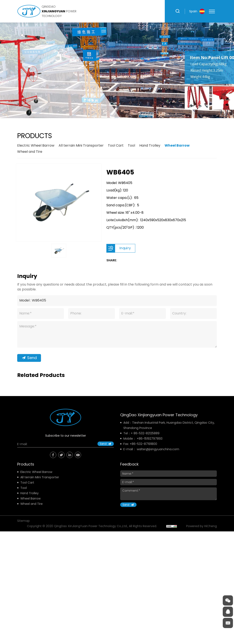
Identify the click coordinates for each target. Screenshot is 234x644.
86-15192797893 (151, 439)
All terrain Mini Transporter (81, 145)
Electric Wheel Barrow (36, 145)
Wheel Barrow (177, 145)
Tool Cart (116, 145)
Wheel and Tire (30, 152)
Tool (131, 145)
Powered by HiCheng (202, 526)
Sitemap (23, 521)
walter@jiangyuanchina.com (158, 449)
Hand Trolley (150, 145)
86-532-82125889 (147, 433)
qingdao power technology (59, 11)
